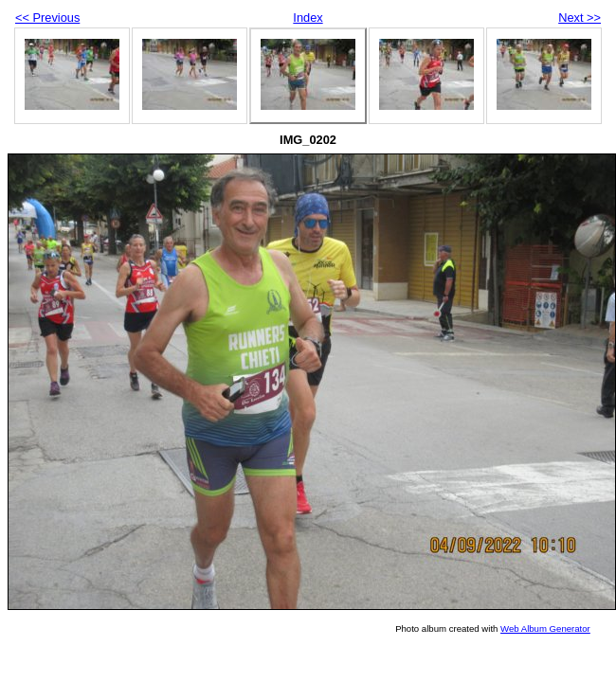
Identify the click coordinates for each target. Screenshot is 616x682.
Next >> (580, 18)
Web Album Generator (545, 628)
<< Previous (47, 18)
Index (308, 18)
